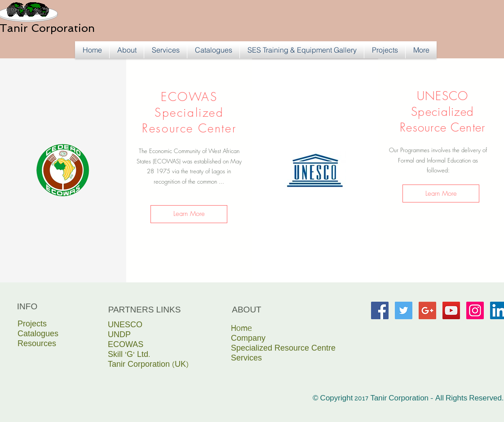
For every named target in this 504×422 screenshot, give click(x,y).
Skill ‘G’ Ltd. (129, 355)
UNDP (119, 336)
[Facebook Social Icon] (380, 310)
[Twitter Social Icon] (404, 310)
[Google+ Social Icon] (427, 310)
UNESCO (125, 326)
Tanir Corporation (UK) (148, 365)
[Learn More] (189, 214)
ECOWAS (126, 345)
